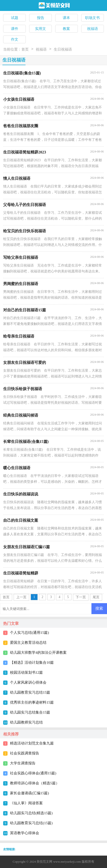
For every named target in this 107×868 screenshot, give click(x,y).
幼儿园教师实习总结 (26, 722)
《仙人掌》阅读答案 (26, 803)
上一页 (21, 597)
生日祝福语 (63, 49)
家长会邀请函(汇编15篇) (29, 793)
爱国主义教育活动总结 (28, 643)
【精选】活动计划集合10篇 (32, 662)
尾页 (96, 597)
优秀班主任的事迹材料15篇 (32, 702)
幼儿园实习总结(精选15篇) (31, 813)
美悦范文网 (44, 862)
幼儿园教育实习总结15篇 (30, 692)
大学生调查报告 (23, 763)
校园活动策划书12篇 (26, 672)
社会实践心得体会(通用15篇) (33, 773)
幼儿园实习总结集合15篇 (30, 712)
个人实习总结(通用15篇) (29, 633)
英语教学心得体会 (25, 833)
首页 (25, 49)
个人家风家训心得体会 (28, 682)
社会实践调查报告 (25, 753)
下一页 (81, 597)
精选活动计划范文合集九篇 (32, 743)
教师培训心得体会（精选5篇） (35, 783)
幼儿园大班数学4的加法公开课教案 (38, 653)
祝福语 (41, 49)
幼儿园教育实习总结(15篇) (31, 823)
